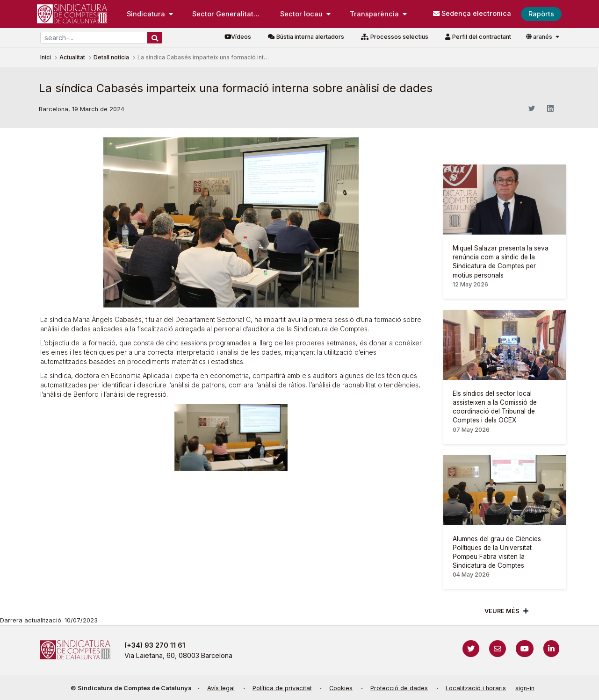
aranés (540, 37)
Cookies (341, 688)
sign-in (525, 688)
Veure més (502, 611)
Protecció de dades (399, 688)
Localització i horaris (476, 688)
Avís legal (221, 688)
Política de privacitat (282, 688)
